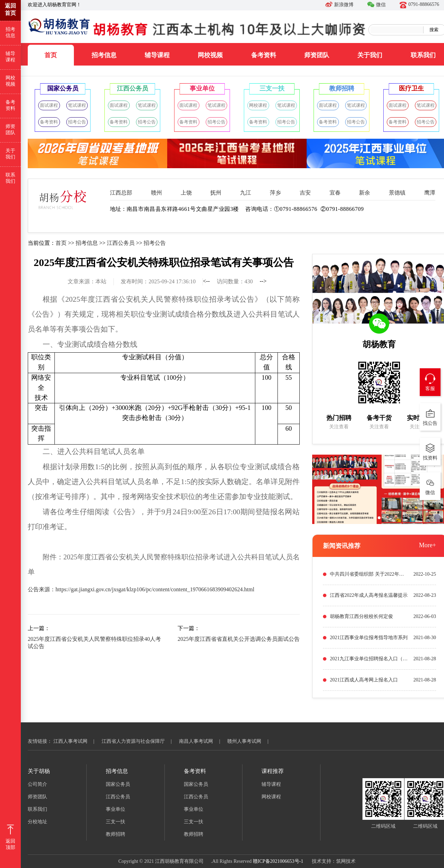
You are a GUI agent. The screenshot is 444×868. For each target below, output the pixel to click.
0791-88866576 (419, 5)
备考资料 (264, 55)
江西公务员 (121, 243)
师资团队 (317, 55)
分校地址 (37, 822)
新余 (365, 193)
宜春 (335, 193)
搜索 (434, 30)
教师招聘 (116, 834)
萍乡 (275, 193)
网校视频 (210, 55)
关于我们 (370, 55)
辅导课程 (157, 55)
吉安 (305, 193)
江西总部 (121, 193)
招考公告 (77, 122)
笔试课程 (77, 105)
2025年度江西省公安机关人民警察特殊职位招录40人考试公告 (94, 643)
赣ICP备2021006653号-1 (278, 861)
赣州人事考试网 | (251, 741)
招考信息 (104, 55)
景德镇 (397, 193)
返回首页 (10, 9)
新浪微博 (339, 5)
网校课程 (258, 105)
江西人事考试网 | (77, 741)
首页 (51, 55)
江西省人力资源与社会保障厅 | (140, 741)
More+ (428, 545)
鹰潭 (430, 193)
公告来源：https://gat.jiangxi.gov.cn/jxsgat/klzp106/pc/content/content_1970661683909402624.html (141, 589)
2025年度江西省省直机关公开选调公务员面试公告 (239, 639)
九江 (246, 193)
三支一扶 (116, 822)
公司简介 (37, 784)
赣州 (156, 193)
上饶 (186, 193)
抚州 (216, 193)
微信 (377, 5)
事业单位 (116, 809)
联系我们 (10, 178)
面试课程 (49, 105)
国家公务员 (118, 784)
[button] (379, 518)
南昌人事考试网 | (203, 741)
